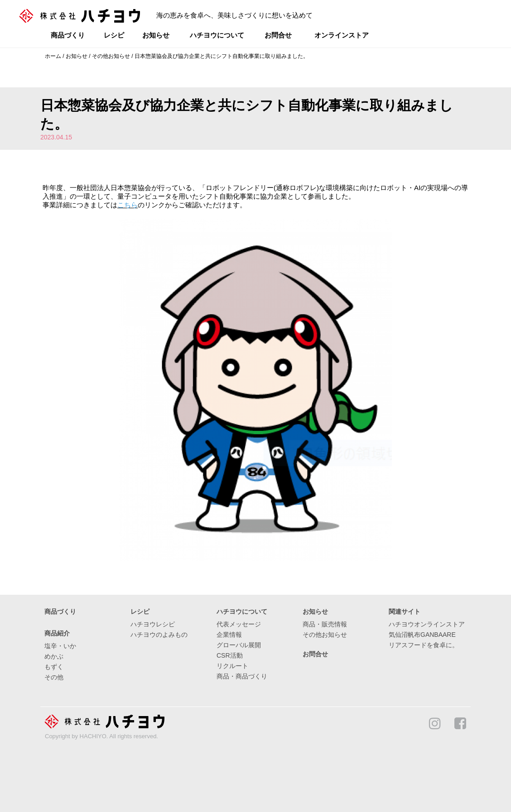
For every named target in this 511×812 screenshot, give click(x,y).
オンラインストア (342, 35)
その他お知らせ (111, 56)
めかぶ (54, 656)
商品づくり (68, 35)
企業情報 (229, 635)
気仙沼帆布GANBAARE (422, 635)
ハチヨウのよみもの (159, 635)
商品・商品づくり (242, 676)
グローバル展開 (239, 645)
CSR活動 (230, 655)
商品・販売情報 (325, 624)
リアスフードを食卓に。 (424, 645)
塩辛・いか (60, 646)
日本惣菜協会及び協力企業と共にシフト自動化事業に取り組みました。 (222, 56)
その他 (54, 677)
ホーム (53, 56)
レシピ (114, 35)
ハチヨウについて (217, 35)
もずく (54, 667)
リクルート (232, 666)
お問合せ (278, 35)
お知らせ (156, 35)
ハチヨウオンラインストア (427, 624)
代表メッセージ (239, 624)
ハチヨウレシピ (153, 624)
